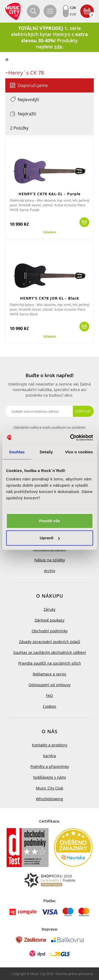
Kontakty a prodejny (50, 745)
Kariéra (49, 756)
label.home (7, 60)
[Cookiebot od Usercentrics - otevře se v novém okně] (70, 438)
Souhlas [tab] (17, 452)
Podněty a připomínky (50, 766)
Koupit (84, 222)
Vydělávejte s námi (49, 777)
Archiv (50, 571)
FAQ (49, 696)
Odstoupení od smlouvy (49, 685)
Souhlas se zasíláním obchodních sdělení (50, 652)
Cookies (49, 706)
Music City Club (50, 788)
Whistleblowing (49, 799)
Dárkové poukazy (49, 620)
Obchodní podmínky (50, 631)
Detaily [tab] (46, 452)
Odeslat (83, 411)
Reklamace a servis (49, 674)
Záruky (49, 609)
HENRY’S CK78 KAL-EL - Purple (49, 194)
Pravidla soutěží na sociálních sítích (50, 663)
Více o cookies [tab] (79, 452)
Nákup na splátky (50, 560)
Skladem (49, 232)
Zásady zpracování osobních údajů (50, 642)
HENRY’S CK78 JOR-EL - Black (50, 298)
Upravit (50, 538)
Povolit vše (49, 521)
